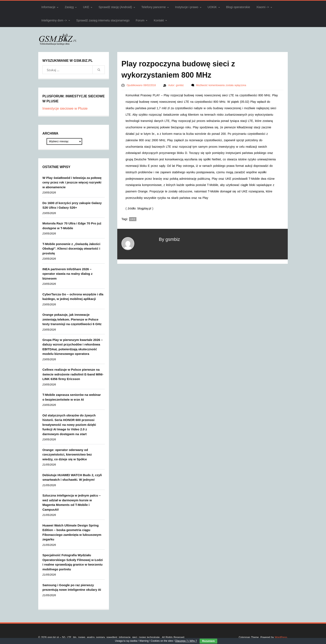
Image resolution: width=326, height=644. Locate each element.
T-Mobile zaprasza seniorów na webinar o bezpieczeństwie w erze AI (72, 397)
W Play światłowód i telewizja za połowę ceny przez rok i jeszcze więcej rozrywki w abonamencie (72, 182)
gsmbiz (180, 85)
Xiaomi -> (263, 7)
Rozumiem (208, 641)
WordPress (281, 637)
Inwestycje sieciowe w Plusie (65, 108)
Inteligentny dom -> (54, 20)
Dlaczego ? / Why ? (186, 641)
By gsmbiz (169, 239)
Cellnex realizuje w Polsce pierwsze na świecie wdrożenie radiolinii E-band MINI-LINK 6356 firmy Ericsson (73, 374)
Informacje (48, 7)
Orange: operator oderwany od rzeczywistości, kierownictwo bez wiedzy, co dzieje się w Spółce (67, 455)
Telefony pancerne (154, 7)
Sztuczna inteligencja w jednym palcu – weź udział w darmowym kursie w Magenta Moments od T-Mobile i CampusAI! (72, 502)
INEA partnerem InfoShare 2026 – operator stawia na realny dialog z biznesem (67, 274)
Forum (140, 20)
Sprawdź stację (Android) (115, 7)
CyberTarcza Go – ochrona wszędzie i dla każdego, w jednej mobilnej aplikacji (73, 297)
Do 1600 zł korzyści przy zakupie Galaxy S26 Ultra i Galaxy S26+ (72, 205)
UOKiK (212, 7)
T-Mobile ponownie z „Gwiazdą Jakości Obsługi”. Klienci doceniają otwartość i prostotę (71, 249)
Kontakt (159, 20)
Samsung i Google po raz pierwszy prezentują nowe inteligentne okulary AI (72, 587)
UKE (86, 7)
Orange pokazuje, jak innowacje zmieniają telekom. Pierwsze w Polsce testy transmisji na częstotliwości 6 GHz (72, 319)
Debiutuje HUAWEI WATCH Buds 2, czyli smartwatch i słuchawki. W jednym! (72, 477)
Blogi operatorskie (238, 7)
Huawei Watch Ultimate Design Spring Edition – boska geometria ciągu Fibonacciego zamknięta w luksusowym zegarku (72, 532)
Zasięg (69, 7)
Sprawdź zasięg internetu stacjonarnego (103, 20)
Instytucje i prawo (187, 7)
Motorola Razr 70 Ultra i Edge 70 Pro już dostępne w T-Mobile (72, 226)
